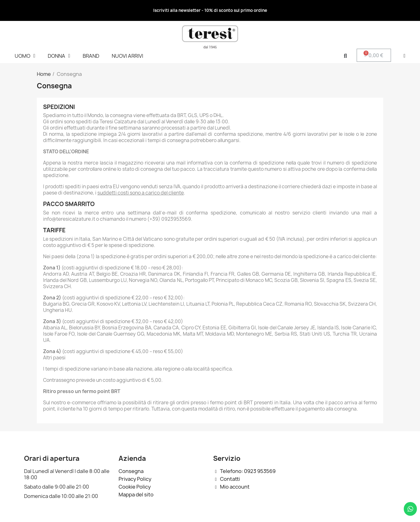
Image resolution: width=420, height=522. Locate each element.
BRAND (91, 56)
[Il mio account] (404, 56)
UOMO (25, 56)
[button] (345, 56)
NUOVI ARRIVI (127, 56)
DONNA (59, 56)
